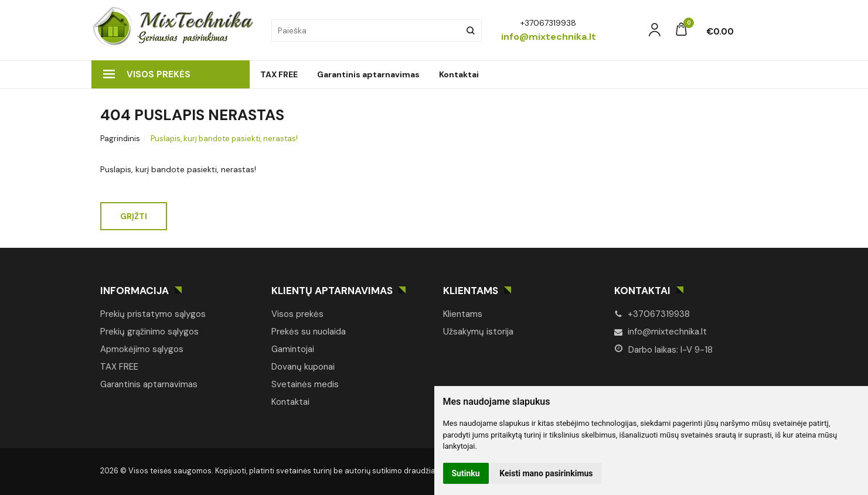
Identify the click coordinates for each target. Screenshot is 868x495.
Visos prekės (147, 74)
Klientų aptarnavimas (332, 291)
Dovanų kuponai (303, 367)
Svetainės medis (305, 384)
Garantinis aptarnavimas (368, 74)
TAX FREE (279, 74)
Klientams (471, 291)
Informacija (135, 291)
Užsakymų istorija (478, 332)
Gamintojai (293, 349)
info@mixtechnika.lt (661, 332)
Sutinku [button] (466, 473)
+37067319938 (652, 314)
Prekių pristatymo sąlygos (153, 314)
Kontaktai (459, 74)
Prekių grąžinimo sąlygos (149, 332)
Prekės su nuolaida (309, 332)
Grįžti (134, 216)
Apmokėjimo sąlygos (142, 349)
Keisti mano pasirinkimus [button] (546, 473)
